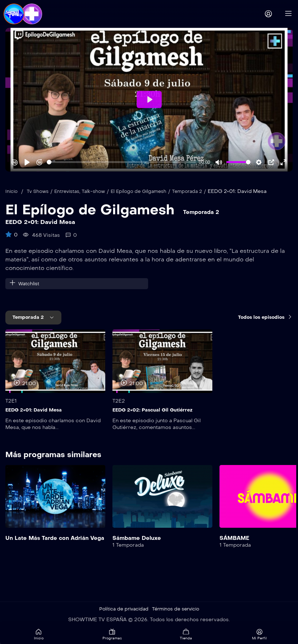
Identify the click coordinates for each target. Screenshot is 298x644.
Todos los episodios (263, 318)
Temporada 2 (200, 191)
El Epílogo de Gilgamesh (148, 191)
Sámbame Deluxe (138, 538)
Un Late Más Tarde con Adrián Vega (49, 541)
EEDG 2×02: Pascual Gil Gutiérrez (155, 410)
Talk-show (100, 191)
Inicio (12, 191)
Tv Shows (40, 191)
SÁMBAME (235, 538)
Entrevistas (71, 191)
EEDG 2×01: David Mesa (36, 410)
